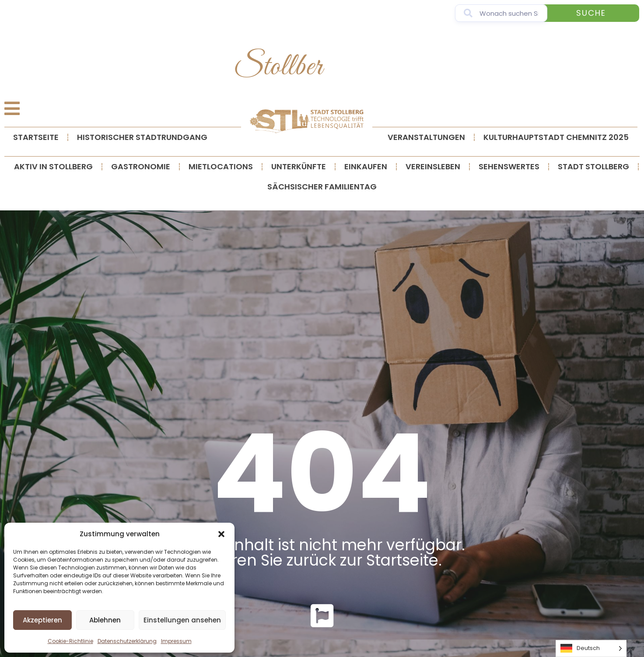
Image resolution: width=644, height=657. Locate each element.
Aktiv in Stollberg (53, 166)
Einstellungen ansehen (182, 620)
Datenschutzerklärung (127, 641)
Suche (591, 13)
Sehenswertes (509, 166)
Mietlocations (221, 166)
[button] (221, 534)
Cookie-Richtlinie (70, 641)
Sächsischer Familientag (322, 187)
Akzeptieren (42, 620)
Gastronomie (141, 166)
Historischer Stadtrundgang (142, 137)
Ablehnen (105, 620)
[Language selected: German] (591, 648)
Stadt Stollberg (593, 166)
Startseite (36, 137)
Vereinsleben (433, 166)
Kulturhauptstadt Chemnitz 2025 (556, 137)
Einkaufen (366, 166)
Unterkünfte (299, 166)
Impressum (176, 641)
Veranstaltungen (426, 137)
